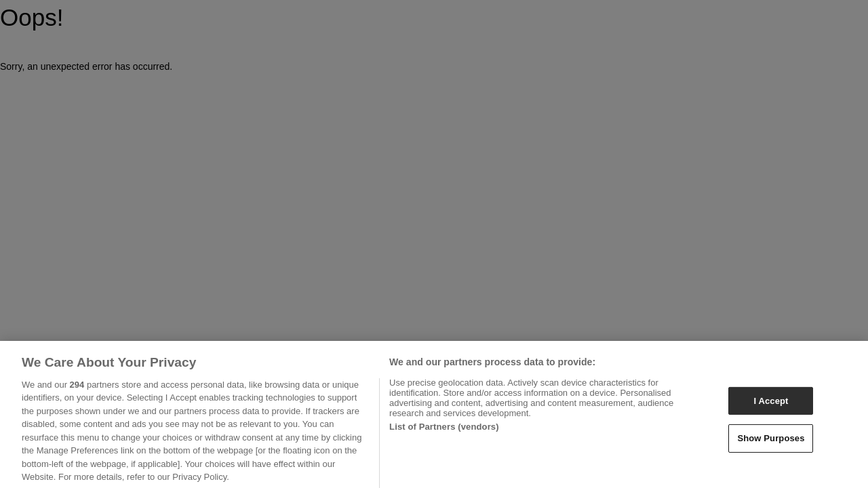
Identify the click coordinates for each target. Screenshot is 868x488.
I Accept (771, 405)
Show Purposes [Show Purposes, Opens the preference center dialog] (771, 442)
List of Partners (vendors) (444, 431)
